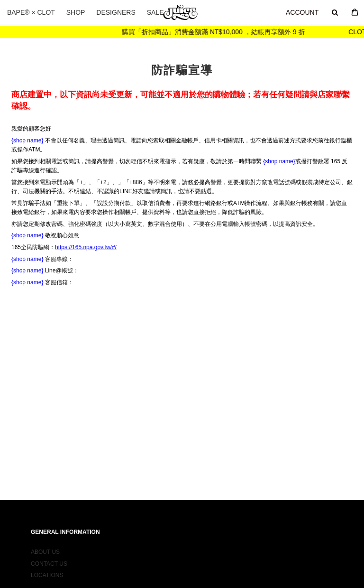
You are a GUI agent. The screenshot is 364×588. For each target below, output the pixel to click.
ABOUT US (45, 545)
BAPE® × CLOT (31, 12)
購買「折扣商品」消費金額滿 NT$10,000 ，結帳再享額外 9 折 (218, 32)
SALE (155, 12)
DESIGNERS (116, 12)
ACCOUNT (302, 12)
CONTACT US (49, 557)
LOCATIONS (47, 568)
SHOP (76, 12)
